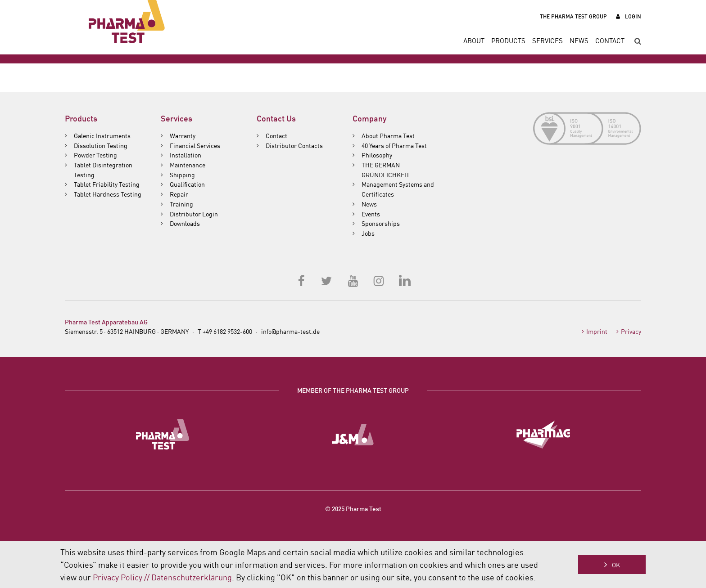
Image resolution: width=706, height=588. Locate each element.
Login (633, 16)
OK (616, 565)
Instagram (379, 280)
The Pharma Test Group (573, 16)
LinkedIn (404, 280)
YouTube (353, 280)
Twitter (327, 280)
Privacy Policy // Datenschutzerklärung (162, 577)
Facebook (302, 280)
